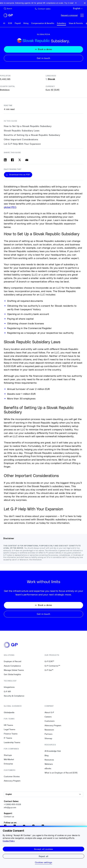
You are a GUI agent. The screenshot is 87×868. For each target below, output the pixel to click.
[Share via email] (27, 160)
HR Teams (8, 725)
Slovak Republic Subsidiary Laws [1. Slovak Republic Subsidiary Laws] (22, 131)
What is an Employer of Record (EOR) (61, 773)
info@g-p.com (10, 807)
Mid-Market (9, 759)
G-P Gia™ (49, 670)
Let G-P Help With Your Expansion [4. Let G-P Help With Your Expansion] (22, 144)
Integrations (9, 687)
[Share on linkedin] (5, 160)
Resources (49, 760)
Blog (47, 755)
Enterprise (8, 764)
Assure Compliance (12, 666)
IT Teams (8, 738)
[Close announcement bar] (85, 3)
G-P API (7, 692)
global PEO (10, 207)
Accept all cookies (44, 849)
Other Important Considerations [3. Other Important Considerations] (21, 139)
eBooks (48, 768)
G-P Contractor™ (52, 666)
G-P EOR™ (49, 661)
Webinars (49, 764)
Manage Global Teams (14, 670)
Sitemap (48, 738)
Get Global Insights (12, 674)
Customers (50, 721)
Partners (48, 734)
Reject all (43, 856)
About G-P (49, 712)
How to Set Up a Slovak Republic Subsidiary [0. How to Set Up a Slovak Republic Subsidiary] (28, 126)
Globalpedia (9, 712)
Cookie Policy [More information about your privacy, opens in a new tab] (9, 841)
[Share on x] (20, 160)
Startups (8, 755)
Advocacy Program (12, 781)
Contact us (9, 817)
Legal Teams (10, 729)
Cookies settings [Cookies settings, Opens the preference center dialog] (44, 862)
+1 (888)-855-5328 (12, 804)
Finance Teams (11, 734)
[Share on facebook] (12, 160)
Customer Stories (12, 776)
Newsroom (49, 730)
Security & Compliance (14, 696)
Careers (48, 717)
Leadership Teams (12, 742)
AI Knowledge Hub (53, 751)
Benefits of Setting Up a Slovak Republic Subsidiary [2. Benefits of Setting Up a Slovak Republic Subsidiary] (32, 135)
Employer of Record (12, 661)
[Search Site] (8, 9)
